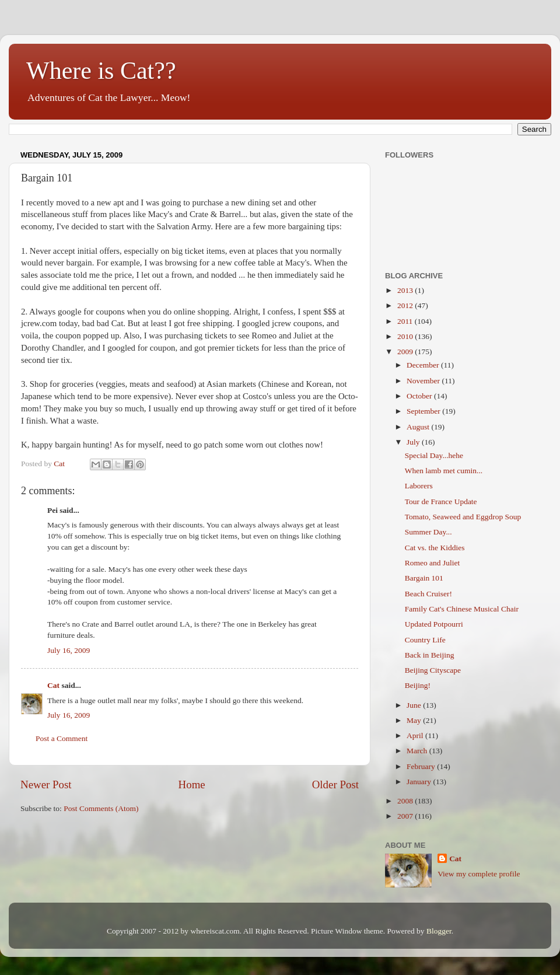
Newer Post (46, 784)
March (418, 751)
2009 (406, 352)
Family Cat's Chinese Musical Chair (462, 609)
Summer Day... (428, 532)
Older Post (335, 784)
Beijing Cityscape (433, 670)
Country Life (425, 640)
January (420, 782)
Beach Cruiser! (428, 594)
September (424, 411)
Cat (53, 685)
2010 (406, 336)
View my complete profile (479, 874)
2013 (406, 290)
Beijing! (418, 685)
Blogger (439, 931)
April (416, 735)
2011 (406, 321)
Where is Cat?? (101, 71)
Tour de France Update (441, 502)
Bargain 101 (424, 578)
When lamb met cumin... (444, 471)
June (415, 705)
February (422, 766)
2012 (406, 305)
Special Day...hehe (434, 455)
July (414, 442)
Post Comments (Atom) (101, 808)
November (424, 381)
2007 (406, 816)
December (424, 365)
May (415, 720)
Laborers (419, 486)
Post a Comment (62, 738)
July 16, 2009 (69, 650)
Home (192, 784)
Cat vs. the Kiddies (435, 548)
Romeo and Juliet (433, 563)
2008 (406, 801)
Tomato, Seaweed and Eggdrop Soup (463, 517)
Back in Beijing (430, 655)
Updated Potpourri (434, 624)
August (419, 427)
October (420, 396)
